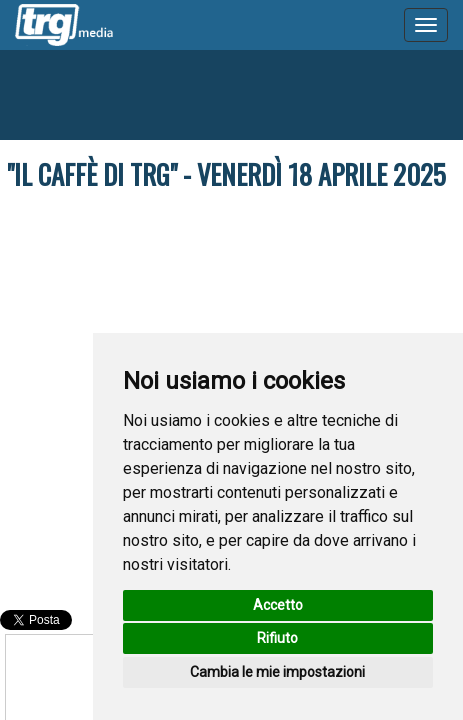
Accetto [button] (278, 605)
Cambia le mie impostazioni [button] (277, 672)
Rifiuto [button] (277, 638)
